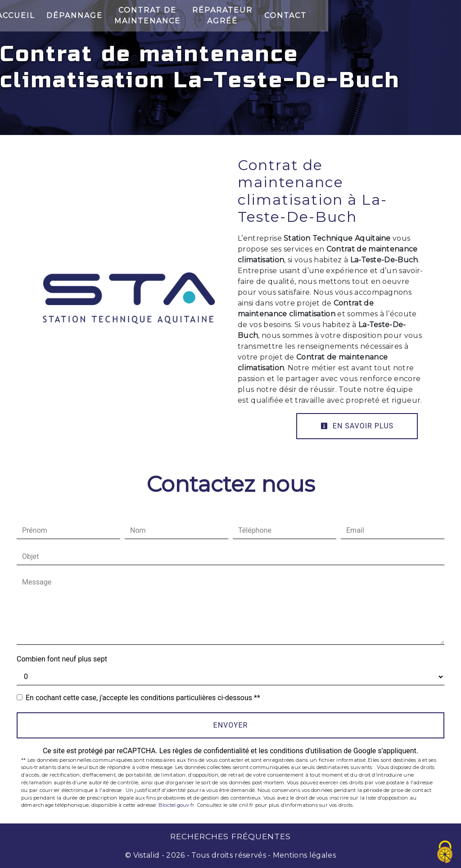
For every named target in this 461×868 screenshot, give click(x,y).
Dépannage (106, 16)
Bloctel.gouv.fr (176, 805)
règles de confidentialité (211, 751)
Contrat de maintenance (210, 16)
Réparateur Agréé (332, 16)
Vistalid (147, 855)
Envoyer (231, 725)
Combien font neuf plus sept (62, 659)
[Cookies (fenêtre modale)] (445, 852)
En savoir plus (357, 426)
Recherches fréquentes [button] (230, 836)
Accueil (48, 16)
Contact (411, 16)
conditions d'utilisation (306, 751)
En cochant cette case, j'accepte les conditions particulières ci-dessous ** (143, 698)
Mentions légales (303, 855)
